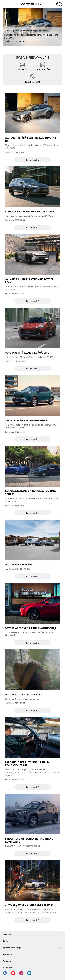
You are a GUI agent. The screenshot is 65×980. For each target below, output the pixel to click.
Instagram (21, 973)
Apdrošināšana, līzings (12, 948)
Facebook (5, 973)
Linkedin (29, 973)
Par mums (7, 961)
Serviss (6, 941)
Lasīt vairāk (33, 160)
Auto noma (7, 954)
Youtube (13, 973)
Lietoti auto (7, 934)
